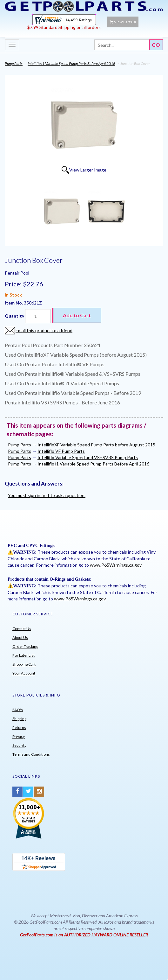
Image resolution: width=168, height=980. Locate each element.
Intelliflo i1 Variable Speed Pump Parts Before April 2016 (71, 63)
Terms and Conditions (31, 754)
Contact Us (22, 629)
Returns (19, 728)
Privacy (19, 736)
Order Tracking (25, 646)
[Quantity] (38, 316)
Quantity (14, 316)
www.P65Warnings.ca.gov (116, 565)
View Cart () (123, 22)
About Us (20, 637)
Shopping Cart (24, 664)
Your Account (24, 673)
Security (19, 745)
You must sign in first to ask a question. (47, 495)
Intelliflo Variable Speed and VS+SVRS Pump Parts (88, 457)
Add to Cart (77, 315)
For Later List (24, 655)
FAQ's (18, 710)
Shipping (19, 719)
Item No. (14, 303)
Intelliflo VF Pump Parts (61, 451)
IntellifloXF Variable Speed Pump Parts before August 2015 (96, 445)
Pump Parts (14, 63)
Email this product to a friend (44, 330)
